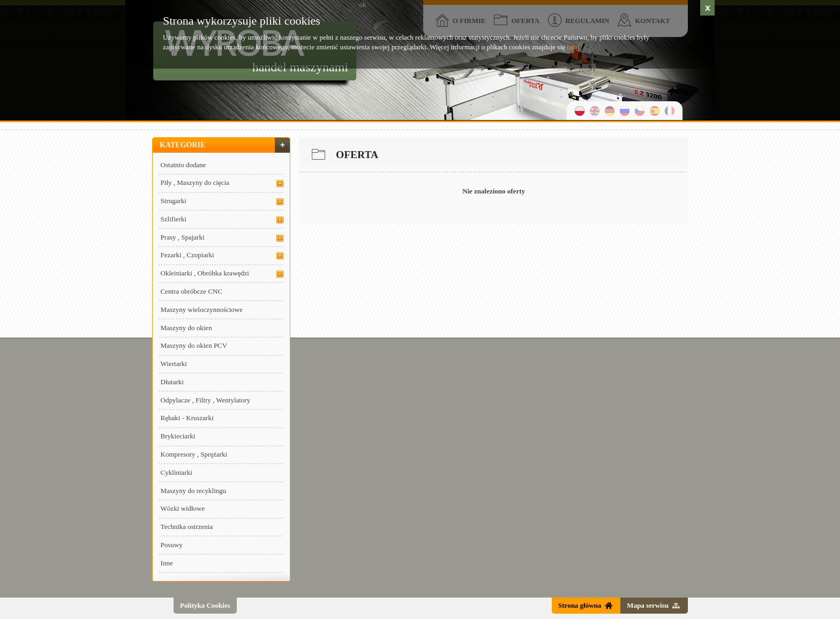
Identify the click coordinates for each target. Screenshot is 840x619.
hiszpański (655, 111)
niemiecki (610, 111)
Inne (167, 563)
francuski (670, 111)
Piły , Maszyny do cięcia (195, 182)
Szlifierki (174, 219)
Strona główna (580, 605)
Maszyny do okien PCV (194, 345)
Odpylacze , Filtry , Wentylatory (206, 400)
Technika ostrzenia (187, 527)
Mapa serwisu (648, 605)
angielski (595, 111)
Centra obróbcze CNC (192, 291)
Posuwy (172, 545)
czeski (640, 111)
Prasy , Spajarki (183, 237)
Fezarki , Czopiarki (187, 255)
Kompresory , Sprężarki (194, 454)
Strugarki (174, 201)
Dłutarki (172, 382)
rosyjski (625, 111)
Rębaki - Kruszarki (187, 418)
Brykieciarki (178, 436)
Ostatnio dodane (183, 165)
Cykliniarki (177, 472)
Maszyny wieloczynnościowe (202, 309)
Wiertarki (174, 364)
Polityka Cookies (205, 605)
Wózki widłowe (183, 508)
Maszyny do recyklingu (194, 491)
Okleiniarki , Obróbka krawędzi (205, 273)
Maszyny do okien (186, 328)
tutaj (573, 47)
